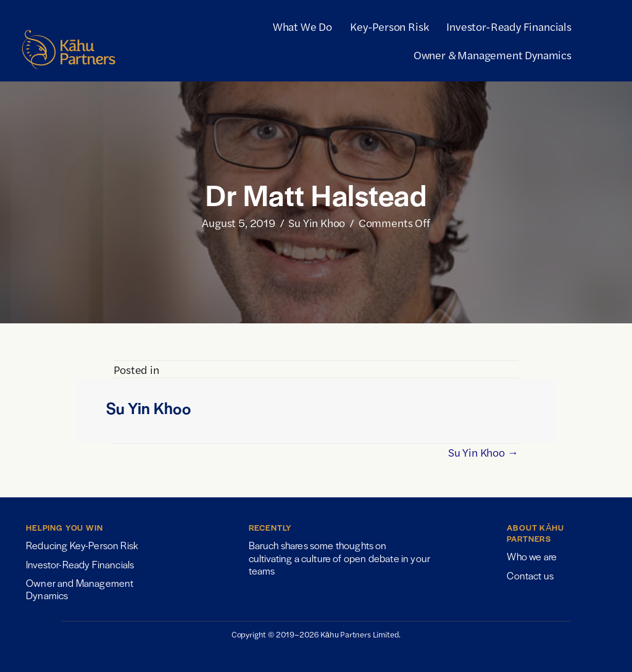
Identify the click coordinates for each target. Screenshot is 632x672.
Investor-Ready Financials (509, 26)
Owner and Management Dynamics (80, 589)
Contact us (530, 575)
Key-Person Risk (389, 26)
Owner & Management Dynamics (493, 55)
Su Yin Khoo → (483, 452)
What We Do (302, 26)
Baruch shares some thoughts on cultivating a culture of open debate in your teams (339, 558)
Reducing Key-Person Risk (82, 545)
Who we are (532, 556)
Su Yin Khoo (317, 222)
